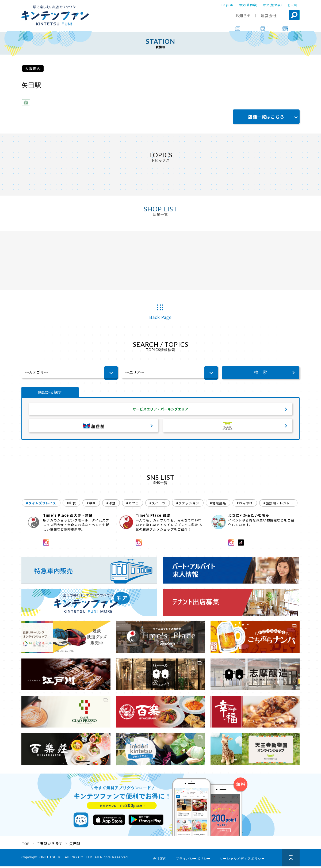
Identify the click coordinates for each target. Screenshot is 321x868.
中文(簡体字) (248, 5)
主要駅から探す (49, 845)
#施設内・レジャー (278, 505)
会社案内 (160, 860)
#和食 (71, 505)
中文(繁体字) (273, 5)
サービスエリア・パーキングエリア (160, 410)
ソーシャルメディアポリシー (242, 860)
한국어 (292, 5)
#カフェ (133, 505)
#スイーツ (158, 505)
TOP (26, 845)
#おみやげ (245, 505)
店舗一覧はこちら (266, 117)
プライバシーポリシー (193, 860)
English (227, 5)
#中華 (91, 505)
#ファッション (188, 505)
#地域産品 (218, 505)
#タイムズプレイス (41, 505)
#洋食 (111, 505)
